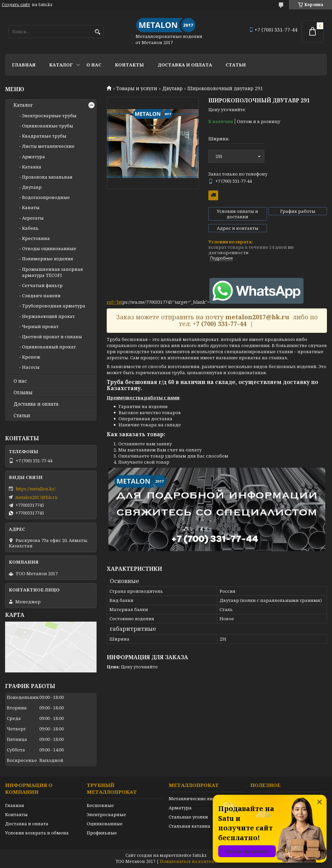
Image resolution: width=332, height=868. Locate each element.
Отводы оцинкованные (49, 248)
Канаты (31, 207)
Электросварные (106, 814)
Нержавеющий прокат (48, 316)
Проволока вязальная (47, 177)
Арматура (34, 157)
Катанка (32, 167)
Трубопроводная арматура (54, 306)
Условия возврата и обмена (37, 833)
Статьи (236, 65)
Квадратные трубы (44, 136)
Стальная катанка (190, 826)
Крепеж (31, 357)
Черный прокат (40, 326)
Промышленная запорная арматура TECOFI (53, 272)
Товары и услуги (137, 88)
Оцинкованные (105, 824)
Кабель (30, 228)
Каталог (61, 65)
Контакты (129, 65)
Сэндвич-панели (41, 296)
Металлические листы (195, 799)
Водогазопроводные (46, 197)
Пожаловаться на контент (188, 861)
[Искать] (97, 32)
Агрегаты (33, 218)
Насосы (31, 367)
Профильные (102, 833)
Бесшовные (100, 805)
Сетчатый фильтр (42, 285)
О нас (94, 65)
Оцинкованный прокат (49, 347)
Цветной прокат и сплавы (52, 337)
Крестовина (36, 238)
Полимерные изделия (48, 259)
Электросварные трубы (49, 116)
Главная (24, 65)
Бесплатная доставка (213, 195)
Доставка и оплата (185, 65)
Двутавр (172, 88)
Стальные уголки (188, 817)
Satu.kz (200, 855)
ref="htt (115, 302)
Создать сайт (16, 5)
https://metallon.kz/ (36, 489)
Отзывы (23, 392)
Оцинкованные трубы (48, 126)
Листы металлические (48, 146)
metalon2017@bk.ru (36, 497)
